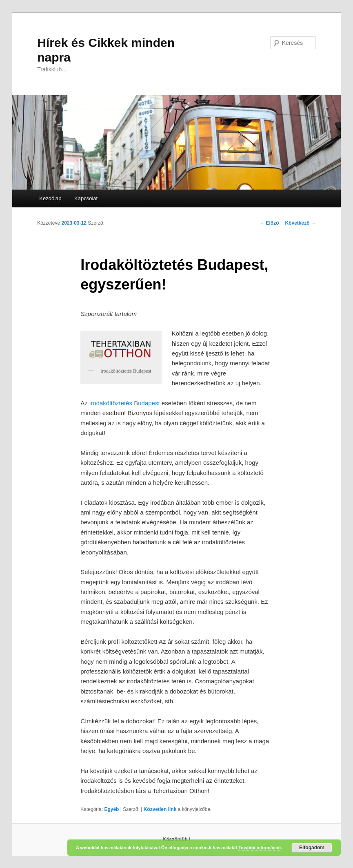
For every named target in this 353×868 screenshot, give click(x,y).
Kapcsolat (86, 198)
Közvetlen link (161, 809)
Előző (269, 223)
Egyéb (111, 809)
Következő (300, 223)
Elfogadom (312, 848)
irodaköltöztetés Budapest (125, 403)
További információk (260, 848)
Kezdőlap (50, 198)
